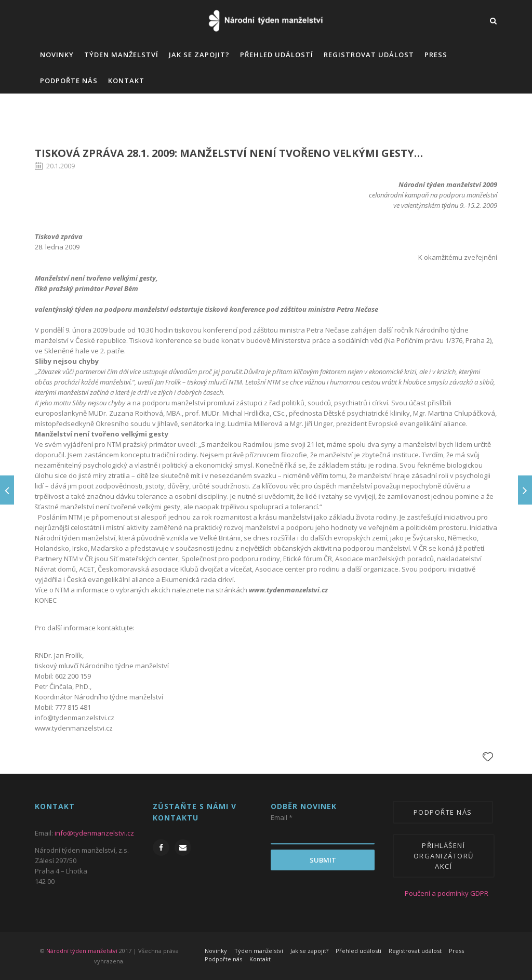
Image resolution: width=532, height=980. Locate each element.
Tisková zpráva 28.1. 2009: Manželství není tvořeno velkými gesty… (229, 153)
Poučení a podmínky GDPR (439, 893)
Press (436, 55)
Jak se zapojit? (199, 55)
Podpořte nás (69, 81)
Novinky (57, 55)
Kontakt (126, 81)
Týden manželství (121, 55)
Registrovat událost (369, 55)
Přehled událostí (277, 55)
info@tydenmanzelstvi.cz (75, 718)
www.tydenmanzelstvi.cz (288, 590)
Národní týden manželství (82, 951)
